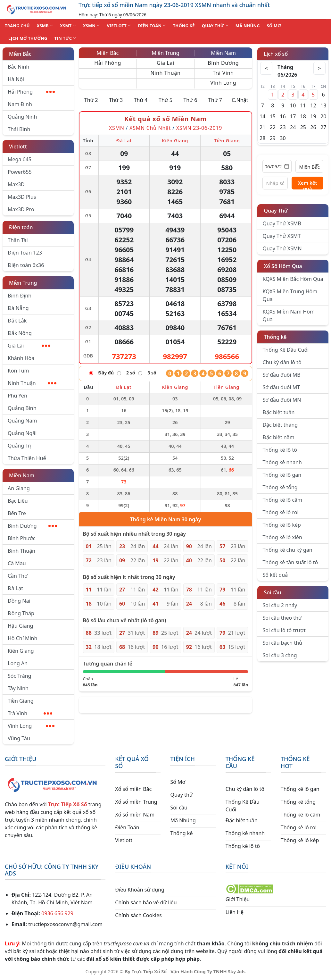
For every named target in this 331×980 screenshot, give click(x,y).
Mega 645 (20, 159)
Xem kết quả (307, 184)
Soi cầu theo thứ (282, 618)
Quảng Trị (20, 446)
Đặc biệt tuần (278, 412)
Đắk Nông (20, 333)
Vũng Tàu (19, 738)
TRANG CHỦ (17, 26)
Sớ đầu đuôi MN (282, 400)
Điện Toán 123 (25, 253)
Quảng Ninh (22, 117)
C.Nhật (240, 100)
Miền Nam (22, 475)
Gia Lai (29, 346)
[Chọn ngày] (277, 166)
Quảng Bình (22, 408)
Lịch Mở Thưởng (28, 38)
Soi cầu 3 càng (280, 655)
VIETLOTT (119, 25)
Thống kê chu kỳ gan (287, 550)
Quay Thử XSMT (281, 236)
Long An (18, 663)
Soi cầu (272, 592)
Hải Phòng (31, 92)
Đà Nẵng (18, 308)
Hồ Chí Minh (22, 638)
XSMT (68, 25)
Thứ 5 (165, 100)
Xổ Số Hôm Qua (283, 266)
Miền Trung (23, 283)
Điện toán (21, 227)
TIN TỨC (65, 38)
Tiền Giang (21, 701)
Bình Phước (21, 538)
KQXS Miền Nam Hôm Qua (289, 315)
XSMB (45, 25)
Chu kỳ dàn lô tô (282, 362)
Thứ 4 (141, 100)
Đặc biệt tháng (280, 425)
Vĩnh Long (31, 726)
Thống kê (275, 337)
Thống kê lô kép (281, 525)
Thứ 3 (116, 100)
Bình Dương (32, 526)
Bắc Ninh (18, 67)
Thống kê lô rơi (280, 512)
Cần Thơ (18, 576)
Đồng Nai (19, 601)
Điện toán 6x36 (26, 265)
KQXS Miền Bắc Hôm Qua (293, 279)
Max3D (16, 184)
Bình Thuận (21, 551)
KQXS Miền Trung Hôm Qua (290, 295)
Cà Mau (17, 563)
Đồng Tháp (21, 613)
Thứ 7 (215, 100)
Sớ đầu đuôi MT (281, 387)
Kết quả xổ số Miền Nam (165, 119)
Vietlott (18, 147)
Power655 (20, 172)
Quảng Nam (22, 421)
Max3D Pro (21, 209)
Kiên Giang (21, 651)
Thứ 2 (91, 100)
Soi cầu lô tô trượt (284, 630)
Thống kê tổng (280, 487)
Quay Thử (276, 211)
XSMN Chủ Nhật (150, 128)
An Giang (19, 488)
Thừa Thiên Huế (27, 458)
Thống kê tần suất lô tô (290, 562)
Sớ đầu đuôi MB (281, 375)
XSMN (91, 25)
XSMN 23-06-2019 (199, 128)
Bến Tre (17, 513)
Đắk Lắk (17, 321)
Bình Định (20, 296)
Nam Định (20, 104)
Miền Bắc (20, 54)
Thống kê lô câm (282, 500)
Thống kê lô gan (282, 475)
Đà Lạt (15, 588)
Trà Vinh (30, 713)
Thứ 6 (190, 100)
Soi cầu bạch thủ (282, 643)
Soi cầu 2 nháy (280, 605)
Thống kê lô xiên (282, 537)
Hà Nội (16, 79)
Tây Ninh (18, 688)
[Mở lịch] (287, 166)
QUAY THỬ (215, 25)
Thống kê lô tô (280, 450)
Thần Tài (18, 240)
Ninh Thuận (32, 383)
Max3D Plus (22, 197)
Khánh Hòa (21, 358)
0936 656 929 (57, 913)
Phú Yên (17, 396)
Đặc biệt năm (278, 437)
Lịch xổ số (276, 54)
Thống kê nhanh (282, 462)
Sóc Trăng (19, 676)
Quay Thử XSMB (282, 223)
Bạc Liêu (18, 501)
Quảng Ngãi (22, 433)
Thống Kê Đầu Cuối (285, 350)
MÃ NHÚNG (248, 26)
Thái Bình (19, 129)
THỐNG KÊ (184, 26)
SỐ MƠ (274, 26)
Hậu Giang (20, 626)
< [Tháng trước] (267, 68)
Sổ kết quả (275, 575)
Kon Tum (18, 371)
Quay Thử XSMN (282, 248)
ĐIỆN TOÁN (152, 25)
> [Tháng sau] (319, 68)
